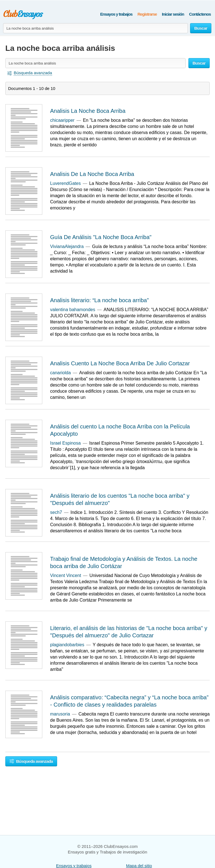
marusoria (60, 714)
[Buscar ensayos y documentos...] (95, 28)
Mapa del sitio (139, 866)
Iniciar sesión (173, 14)
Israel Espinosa (65, 443)
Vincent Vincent (66, 575)
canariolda (60, 373)
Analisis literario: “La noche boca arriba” (99, 300)
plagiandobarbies (67, 645)
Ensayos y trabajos (116, 14)
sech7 (56, 512)
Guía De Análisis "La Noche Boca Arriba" (101, 237)
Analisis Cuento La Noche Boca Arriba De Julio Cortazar (120, 363)
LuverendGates (65, 183)
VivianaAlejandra (67, 246)
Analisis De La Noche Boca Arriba (92, 174)
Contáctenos (200, 14)
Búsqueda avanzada (31, 761)
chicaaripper (62, 120)
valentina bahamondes (73, 310)
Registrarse (147, 14)
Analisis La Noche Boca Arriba (88, 111)
